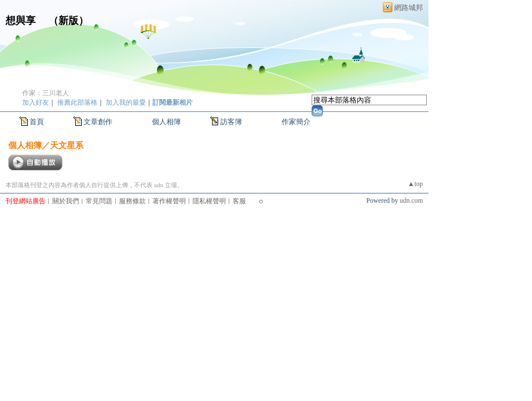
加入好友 (36, 102)
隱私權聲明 (209, 201)
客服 (239, 201)
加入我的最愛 (126, 102)
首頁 (37, 122)
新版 (68, 21)
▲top (415, 184)
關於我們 (66, 201)
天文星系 (67, 145)
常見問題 (99, 201)
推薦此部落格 (77, 102)
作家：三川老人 (46, 93)
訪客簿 (231, 122)
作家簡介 (296, 122)
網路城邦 (408, 8)
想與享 (22, 21)
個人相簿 (166, 122)
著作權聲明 (169, 201)
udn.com (411, 200)
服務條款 (132, 201)
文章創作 (98, 122)
